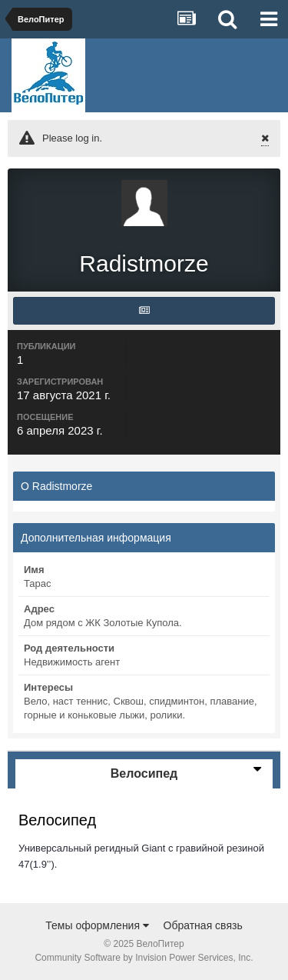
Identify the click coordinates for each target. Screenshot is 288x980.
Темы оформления (97, 925)
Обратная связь (203, 925)
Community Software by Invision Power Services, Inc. (144, 958)
